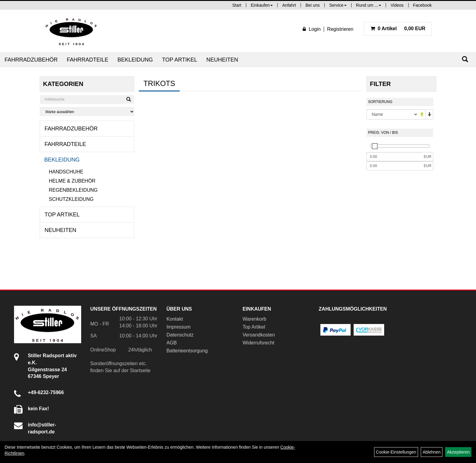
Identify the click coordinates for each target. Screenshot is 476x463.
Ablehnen (432, 452)
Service (338, 5)
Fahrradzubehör (31, 60)
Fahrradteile (88, 60)
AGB (171, 343)
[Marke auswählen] (87, 112)
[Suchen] (465, 59)
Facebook (422, 5)
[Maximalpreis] (394, 166)
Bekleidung (135, 60)
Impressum (178, 327)
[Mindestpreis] (394, 157)
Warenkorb (254, 319)
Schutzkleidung (71, 199)
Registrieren (340, 29)
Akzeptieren (458, 452)
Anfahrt (289, 5)
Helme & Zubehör (72, 181)
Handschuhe (66, 172)
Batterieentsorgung (187, 351)
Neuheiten (222, 60)
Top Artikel (180, 60)
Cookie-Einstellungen (396, 452)
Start (237, 5)
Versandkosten (259, 335)
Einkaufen (262, 5)
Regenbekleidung (73, 190)
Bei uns (313, 5)
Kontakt (175, 319)
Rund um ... (369, 5)
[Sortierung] (392, 114)
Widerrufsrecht (258, 343)
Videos (397, 5)
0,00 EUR (398, 28)
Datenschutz (180, 335)
